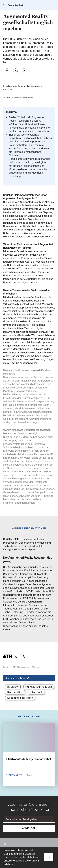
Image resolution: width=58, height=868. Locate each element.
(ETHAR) (7, 562)
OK (49, 857)
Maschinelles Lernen (20, 698)
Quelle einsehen (15, 678)
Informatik (36, 692)
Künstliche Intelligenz (39, 687)
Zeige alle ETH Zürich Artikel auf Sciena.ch (23, 667)
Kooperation (15, 692)
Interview (13, 687)
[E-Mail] (29, 819)
